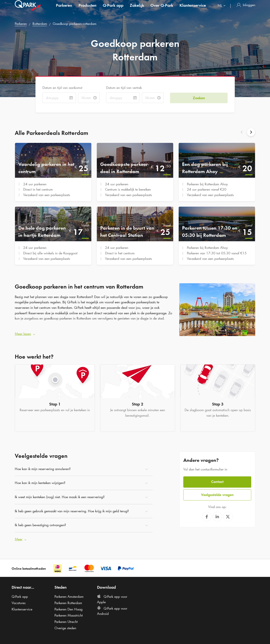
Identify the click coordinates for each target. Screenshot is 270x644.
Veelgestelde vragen (217, 494)
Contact (217, 481)
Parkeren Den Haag (68, 608)
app (113, 9)
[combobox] (222, 10)
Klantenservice (193, 9)
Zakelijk (137, 9)
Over (162, 9)
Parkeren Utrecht (66, 621)
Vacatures (19, 602)
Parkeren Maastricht (69, 615)
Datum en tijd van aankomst (62, 88)
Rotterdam (40, 24)
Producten (87, 9)
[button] (94, 334)
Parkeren (64, 9)
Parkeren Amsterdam (69, 596)
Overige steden (65, 627)
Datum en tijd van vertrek (124, 88)
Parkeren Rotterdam (68, 602)
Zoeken (199, 98)
